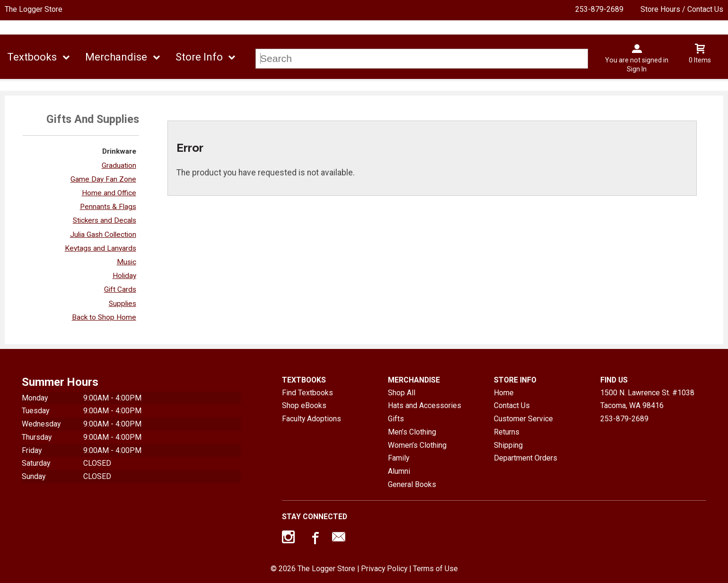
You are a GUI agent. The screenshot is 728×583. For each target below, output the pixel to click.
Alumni (399, 471)
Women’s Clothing (417, 445)
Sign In (637, 69)
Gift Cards (120, 289)
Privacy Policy (384, 569)
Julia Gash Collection (103, 235)
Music (127, 262)
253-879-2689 (599, 9)
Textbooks (32, 57)
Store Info (199, 57)
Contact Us (512, 405)
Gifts (396, 419)
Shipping (508, 445)
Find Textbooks (307, 393)
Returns (507, 432)
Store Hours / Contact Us (682, 9)
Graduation (119, 165)
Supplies (123, 304)
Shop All (402, 393)
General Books (412, 484)
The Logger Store (34, 9)
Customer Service (523, 419)
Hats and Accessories (425, 405)
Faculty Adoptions (311, 419)
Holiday (124, 276)
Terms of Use (435, 569)
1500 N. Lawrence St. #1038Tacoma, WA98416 (647, 399)
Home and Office (109, 193)
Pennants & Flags (108, 207)
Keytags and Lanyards (101, 248)
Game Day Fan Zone (103, 179)
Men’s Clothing (412, 432)
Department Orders (526, 458)
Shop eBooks (304, 405)
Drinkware (119, 151)
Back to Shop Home (104, 317)
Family (399, 458)
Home (504, 393)
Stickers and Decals (105, 220)
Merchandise (116, 57)
